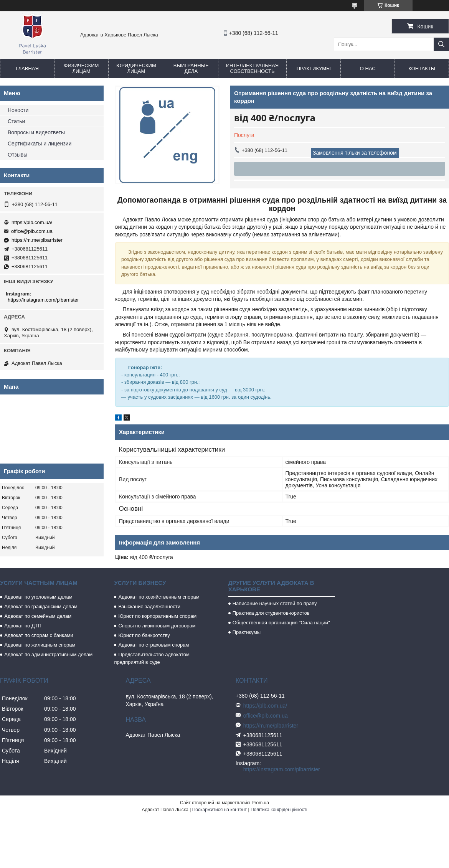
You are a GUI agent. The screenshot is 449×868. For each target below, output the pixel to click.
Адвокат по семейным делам (38, 616)
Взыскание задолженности (149, 606)
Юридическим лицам (136, 68)
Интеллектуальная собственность (252, 68)
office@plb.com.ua (32, 231)
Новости (18, 110)
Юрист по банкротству (144, 635)
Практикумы (314, 68)
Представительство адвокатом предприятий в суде (152, 658)
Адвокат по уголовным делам (38, 597)
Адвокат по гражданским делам (41, 606)
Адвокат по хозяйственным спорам (159, 597)
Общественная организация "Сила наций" (281, 623)
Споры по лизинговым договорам (157, 626)
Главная (27, 68)
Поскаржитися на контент (220, 810)
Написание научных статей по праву (275, 603)
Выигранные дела (191, 68)
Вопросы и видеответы (36, 132)
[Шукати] (441, 44)
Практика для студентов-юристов (271, 613)
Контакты (422, 68)
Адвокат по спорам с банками (39, 635)
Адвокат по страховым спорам (154, 645)
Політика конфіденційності (279, 810)
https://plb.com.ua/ (32, 222)
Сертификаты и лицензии (40, 144)
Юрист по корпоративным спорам (157, 616)
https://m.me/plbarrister (37, 240)
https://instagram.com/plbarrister (43, 300)
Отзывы (17, 155)
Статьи (16, 121)
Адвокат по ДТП (23, 626)
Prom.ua (260, 803)
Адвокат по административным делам (48, 654)
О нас (368, 68)
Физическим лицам (82, 68)
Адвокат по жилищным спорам (40, 645)
